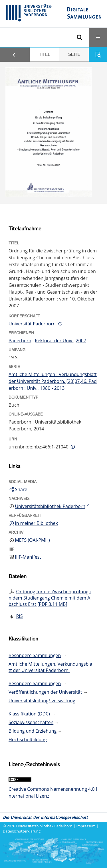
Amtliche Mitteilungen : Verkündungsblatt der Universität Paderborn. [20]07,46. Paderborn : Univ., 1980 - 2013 (53, 381)
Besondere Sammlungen (35, 655)
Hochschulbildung (28, 740)
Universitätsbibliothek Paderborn (44, 826)
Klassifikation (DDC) (29, 714)
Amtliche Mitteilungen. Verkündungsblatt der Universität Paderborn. (50, 667)
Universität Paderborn (32, 324)
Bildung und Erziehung (33, 731)
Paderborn (20, 341)
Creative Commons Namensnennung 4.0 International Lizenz (53, 792)
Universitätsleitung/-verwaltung (42, 701)
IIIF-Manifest (28, 557)
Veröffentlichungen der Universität (45, 692)
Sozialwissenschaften (31, 722)
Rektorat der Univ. (54, 341)
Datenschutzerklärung (22, 831)
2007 (81, 341)
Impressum (86, 826)
